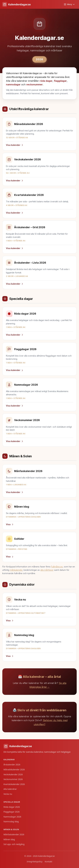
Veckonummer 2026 (13, 779)
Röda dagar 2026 (12, 807)
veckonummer (34, 84)
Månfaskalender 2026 (14, 834)
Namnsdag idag (11, 821)
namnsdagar (13, 84)
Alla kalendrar (10, 789)
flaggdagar (60, 81)
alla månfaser (47, 570)
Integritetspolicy (35, 862)
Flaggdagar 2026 (12, 812)
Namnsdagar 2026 (12, 817)
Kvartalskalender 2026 (14, 784)
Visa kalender (15, 145)
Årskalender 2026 (12, 765)
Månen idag (9, 839)
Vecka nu (8, 794)
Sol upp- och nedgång (14, 844)
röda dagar (46, 81)
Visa (10, 524)
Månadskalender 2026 (14, 769)
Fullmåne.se (57, 567)
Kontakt (48, 862)
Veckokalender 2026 (13, 774)
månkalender (16, 570)
